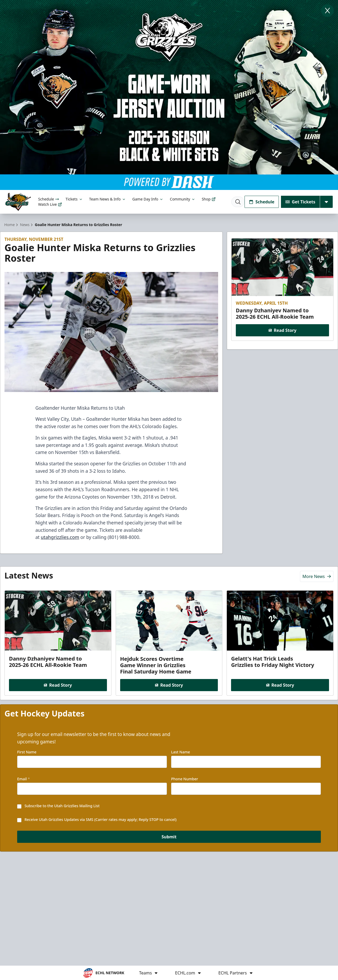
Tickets (74, 199)
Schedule (49, 199)
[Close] (327, 11)
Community (183, 199)
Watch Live (50, 204)
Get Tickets (300, 202)
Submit (169, 837)
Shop (209, 199)
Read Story (282, 330)
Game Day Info (148, 199)
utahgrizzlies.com (60, 537)
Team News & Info (108, 199)
